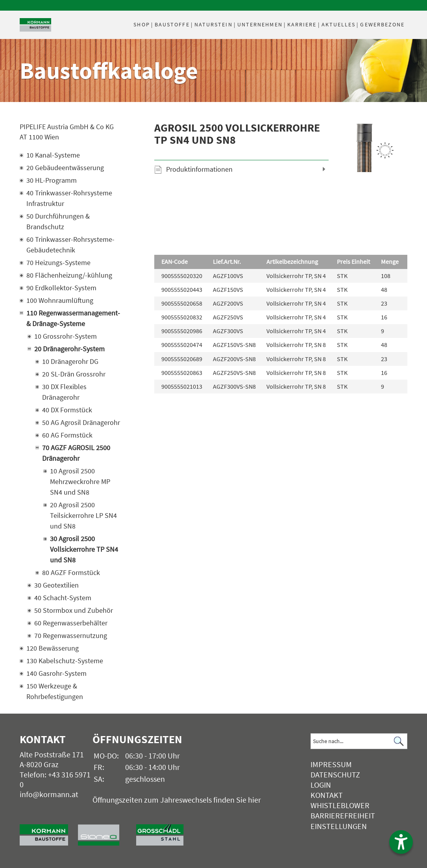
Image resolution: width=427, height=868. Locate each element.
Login (321, 785)
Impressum (331, 764)
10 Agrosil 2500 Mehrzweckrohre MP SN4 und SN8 (80, 481)
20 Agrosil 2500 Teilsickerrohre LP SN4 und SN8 (83, 515)
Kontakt (327, 795)
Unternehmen (260, 24)
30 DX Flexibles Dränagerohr (64, 392)
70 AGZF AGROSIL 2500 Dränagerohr (76, 453)
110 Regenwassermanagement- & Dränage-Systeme (73, 318)
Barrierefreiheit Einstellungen (343, 821)
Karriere (302, 24)
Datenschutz (335, 774)
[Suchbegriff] (359, 741)
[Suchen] (399, 741)
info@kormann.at (49, 794)
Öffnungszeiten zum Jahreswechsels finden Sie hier (177, 800)
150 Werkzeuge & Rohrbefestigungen (55, 691)
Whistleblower (340, 805)
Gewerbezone (382, 24)
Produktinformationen (199, 169)
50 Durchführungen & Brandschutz (58, 221)
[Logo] (35, 25)
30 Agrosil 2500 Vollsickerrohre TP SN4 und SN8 (84, 549)
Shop (141, 24)
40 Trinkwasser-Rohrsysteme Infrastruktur (69, 198)
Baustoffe (172, 24)
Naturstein (213, 24)
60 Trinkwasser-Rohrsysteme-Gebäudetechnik (70, 245)
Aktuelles (339, 24)
